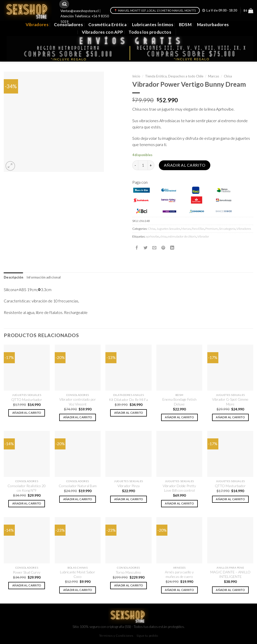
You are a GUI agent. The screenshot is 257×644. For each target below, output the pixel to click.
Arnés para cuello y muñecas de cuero (179, 574)
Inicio (136, 76)
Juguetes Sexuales (168, 229)
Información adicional (44, 277)
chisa (163, 236)
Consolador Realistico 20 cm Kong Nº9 (27, 488)
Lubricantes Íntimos (153, 25)
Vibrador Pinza (128, 486)
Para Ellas (198, 229)
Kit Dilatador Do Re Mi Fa (128, 400)
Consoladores (68, 25)
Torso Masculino (128, 572)
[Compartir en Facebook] (137, 248)
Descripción (13, 277)
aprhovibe (152, 236)
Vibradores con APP (102, 32)
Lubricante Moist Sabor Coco (78, 574)
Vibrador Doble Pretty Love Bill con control (179, 488)
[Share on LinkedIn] (172, 248)
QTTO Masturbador (27, 400)
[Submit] (65, 4)
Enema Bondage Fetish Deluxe (179, 402)
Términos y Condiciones (116, 636)
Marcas (214, 76)
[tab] (13, 278)
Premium (212, 229)
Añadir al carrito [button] (27, 413)
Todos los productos (150, 32)
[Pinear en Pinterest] (163, 248)
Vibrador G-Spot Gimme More (230, 402)
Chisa (228, 76)
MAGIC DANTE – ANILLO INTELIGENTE (230, 574)
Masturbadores (213, 25)
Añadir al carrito (185, 165)
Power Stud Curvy (27, 572)
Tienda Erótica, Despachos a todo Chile (174, 76)
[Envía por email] (154, 248)
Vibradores (37, 25)
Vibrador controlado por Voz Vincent (78, 402)
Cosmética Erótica (107, 25)
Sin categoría (227, 229)
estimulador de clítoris (182, 236)
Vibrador (203, 236)
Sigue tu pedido (147, 636)
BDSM (185, 25)
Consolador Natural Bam (78, 486)
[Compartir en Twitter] (146, 248)
